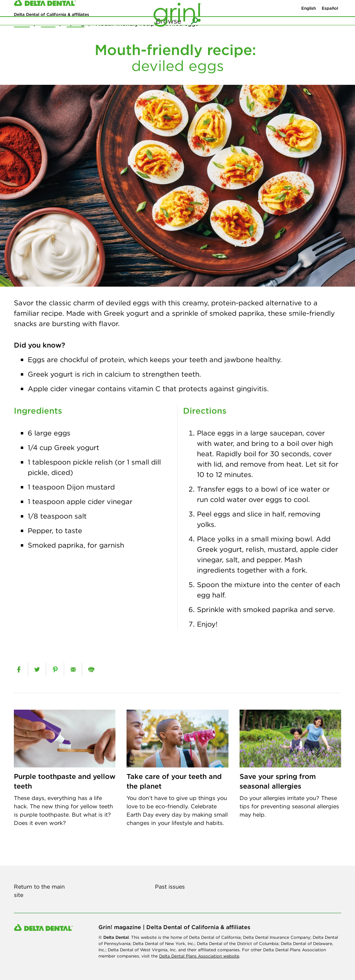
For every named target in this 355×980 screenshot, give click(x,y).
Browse (168, 34)
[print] (91, 669)
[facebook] (19, 669)
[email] (73, 669)
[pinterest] (55, 669)
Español (330, 13)
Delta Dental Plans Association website (199, 956)
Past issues (170, 887)
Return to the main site (39, 891)
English (309, 13)
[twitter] (37, 669)
